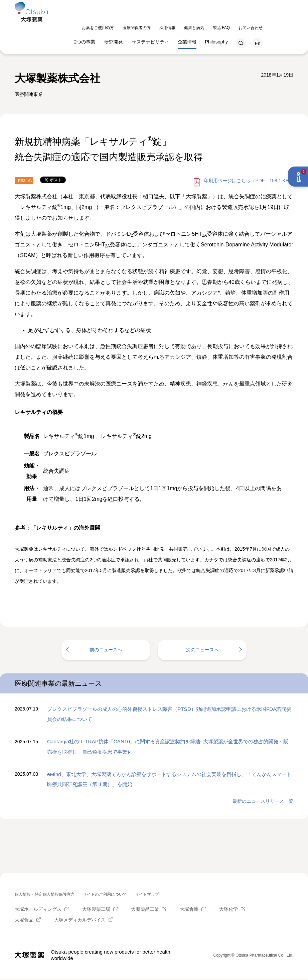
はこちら (249, 181)
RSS (22, 181)
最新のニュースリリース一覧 (263, 802)
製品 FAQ (252, 7)
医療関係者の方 (167, 7)
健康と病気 (225, 7)
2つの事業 (116, 21)
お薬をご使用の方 (129, 7)
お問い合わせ (281, 7)
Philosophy (247, 21)
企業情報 (218, 21)
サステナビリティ (181, 21)
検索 (272, 22)
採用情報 (198, 7)
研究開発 (144, 21)
